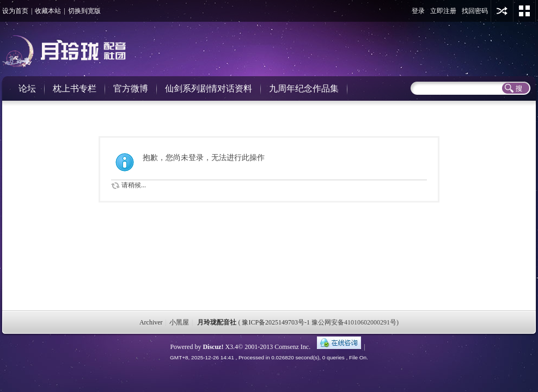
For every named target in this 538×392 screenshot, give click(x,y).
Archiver (151, 322)
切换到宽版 (84, 11)
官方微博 (131, 88)
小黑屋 (179, 322)
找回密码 (475, 11)
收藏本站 (48, 11)
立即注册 (443, 11)
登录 (418, 11)
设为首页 (15, 11)
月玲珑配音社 (217, 322)
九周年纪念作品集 (304, 88)
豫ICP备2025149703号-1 (276, 322)
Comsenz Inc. (292, 347)
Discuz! (213, 347)
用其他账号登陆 (502, 11)
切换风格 (524, 11)
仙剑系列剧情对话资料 (209, 88)
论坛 (27, 88)
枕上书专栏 (75, 88)
